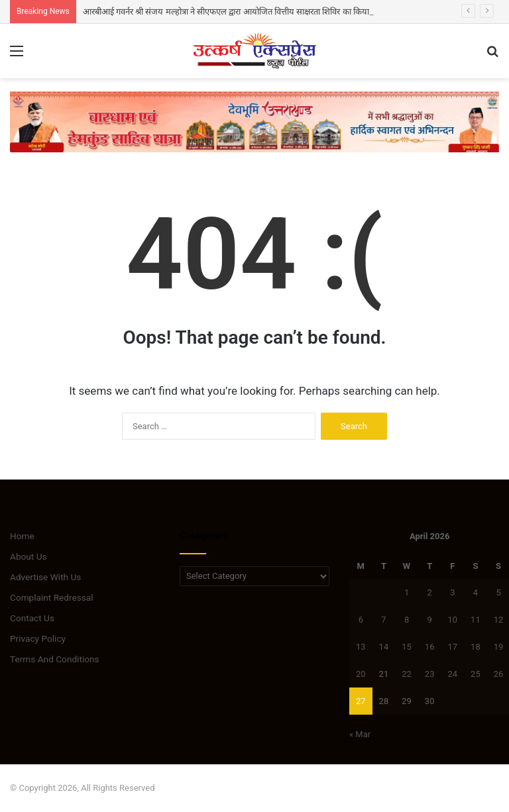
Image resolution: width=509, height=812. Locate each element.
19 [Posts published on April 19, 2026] (499, 647)
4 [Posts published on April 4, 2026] (476, 592)
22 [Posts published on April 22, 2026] (407, 674)
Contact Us (32, 618)
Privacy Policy (38, 638)
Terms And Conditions (55, 659)
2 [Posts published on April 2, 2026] (430, 592)
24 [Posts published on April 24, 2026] (452, 674)
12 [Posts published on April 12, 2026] (499, 620)
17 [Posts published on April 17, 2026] (452, 647)
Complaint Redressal (52, 597)
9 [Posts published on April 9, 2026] (430, 620)
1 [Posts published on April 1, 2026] (407, 592)
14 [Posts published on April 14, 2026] (384, 647)
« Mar (360, 734)
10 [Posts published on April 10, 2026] (452, 620)
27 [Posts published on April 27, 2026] (361, 701)
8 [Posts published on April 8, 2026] (407, 620)
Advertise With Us (45, 577)
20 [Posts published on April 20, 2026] (361, 674)
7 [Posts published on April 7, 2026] (383, 620)
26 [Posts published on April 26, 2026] (499, 674)
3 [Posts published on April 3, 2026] (452, 592)
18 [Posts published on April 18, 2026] (476, 647)
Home (22, 536)
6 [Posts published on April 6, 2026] (361, 620)
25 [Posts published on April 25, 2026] (476, 674)
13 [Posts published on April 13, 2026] (361, 647)
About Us (28, 556)
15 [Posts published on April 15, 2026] (407, 647)
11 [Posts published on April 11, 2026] (476, 620)
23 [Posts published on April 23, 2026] (430, 674)
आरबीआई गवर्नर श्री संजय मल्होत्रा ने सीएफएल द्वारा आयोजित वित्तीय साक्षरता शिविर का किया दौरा (233, 12)
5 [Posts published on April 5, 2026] (498, 592)
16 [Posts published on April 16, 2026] (430, 647)
